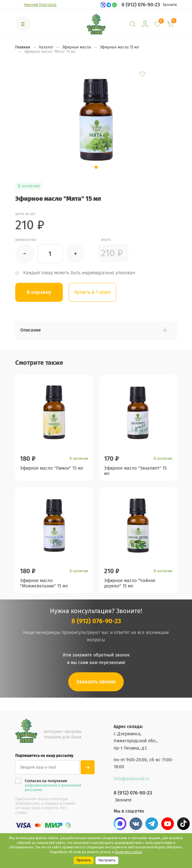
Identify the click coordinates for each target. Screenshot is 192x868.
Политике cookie (128, 852)
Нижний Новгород (40, 5)
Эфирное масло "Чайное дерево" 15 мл (130, 586)
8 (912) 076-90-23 (141, 5)
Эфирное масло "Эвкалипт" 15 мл (135, 470)
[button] (96, 167)
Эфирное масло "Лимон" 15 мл (52, 468)
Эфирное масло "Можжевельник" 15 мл (44, 586)
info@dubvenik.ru (132, 779)
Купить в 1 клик (93, 292)
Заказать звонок (96, 688)
